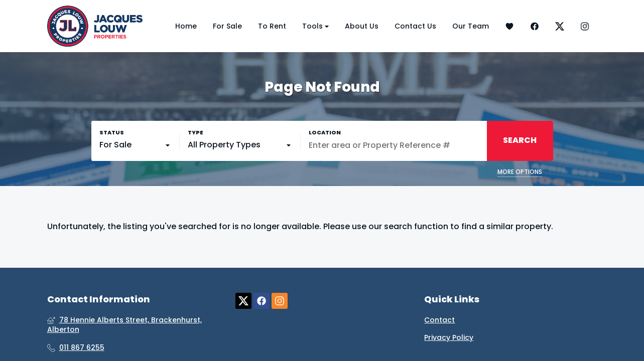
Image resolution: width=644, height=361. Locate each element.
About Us (362, 26)
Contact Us (415, 26)
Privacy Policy (449, 338)
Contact (439, 320)
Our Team (471, 26)
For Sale (227, 26)
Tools (315, 26)
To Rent (272, 26)
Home (186, 26)
